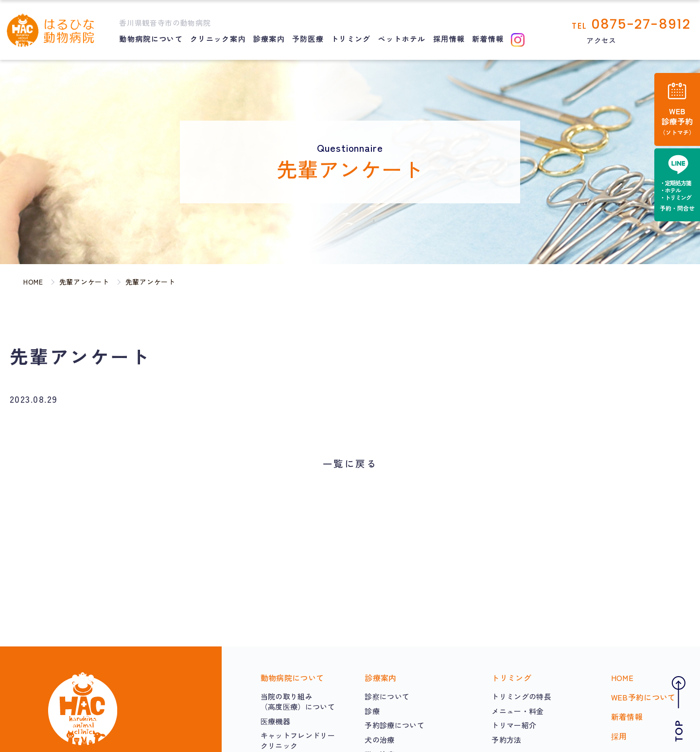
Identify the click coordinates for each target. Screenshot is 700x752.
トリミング (351, 39)
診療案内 (269, 39)
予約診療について (394, 725)
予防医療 (308, 39)
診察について (387, 696)
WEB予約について (643, 697)
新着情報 (488, 39)
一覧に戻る (350, 463)
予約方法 (506, 740)
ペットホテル (402, 39)
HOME (622, 678)
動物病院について (151, 39)
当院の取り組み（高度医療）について (298, 701)
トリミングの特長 (521, 696)
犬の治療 (379, 740)
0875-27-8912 (641, 24)
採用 (619, 736)
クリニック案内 (218, 39)
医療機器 (275, 721)
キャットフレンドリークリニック (298, 740)
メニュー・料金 (517, 711)
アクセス (601, 40)
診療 (372, 711)
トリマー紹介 (514, 725)
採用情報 (449, 39)
